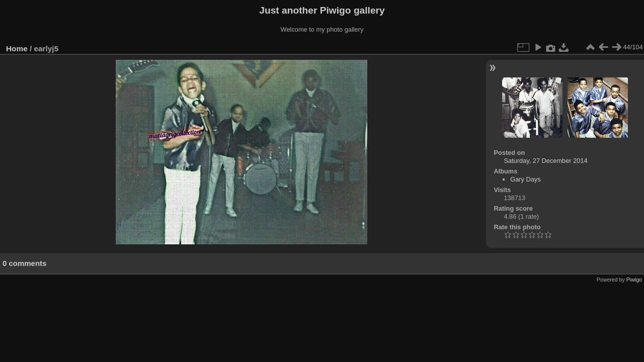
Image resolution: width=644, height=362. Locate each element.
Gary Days (525, 179)
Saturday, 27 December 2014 (545, 161)
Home (17, 49)
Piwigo (634, 280)
